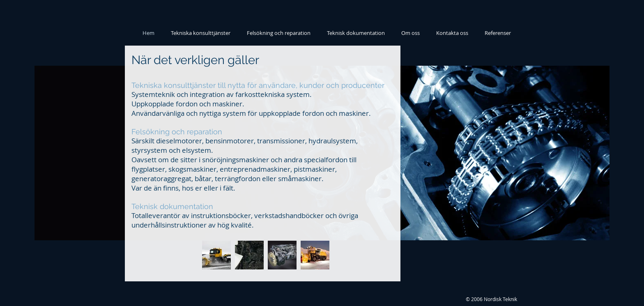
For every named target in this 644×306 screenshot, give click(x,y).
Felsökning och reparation (177, 132)
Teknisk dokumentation (172, 206)
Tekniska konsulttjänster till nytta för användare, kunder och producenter (258, 85)
